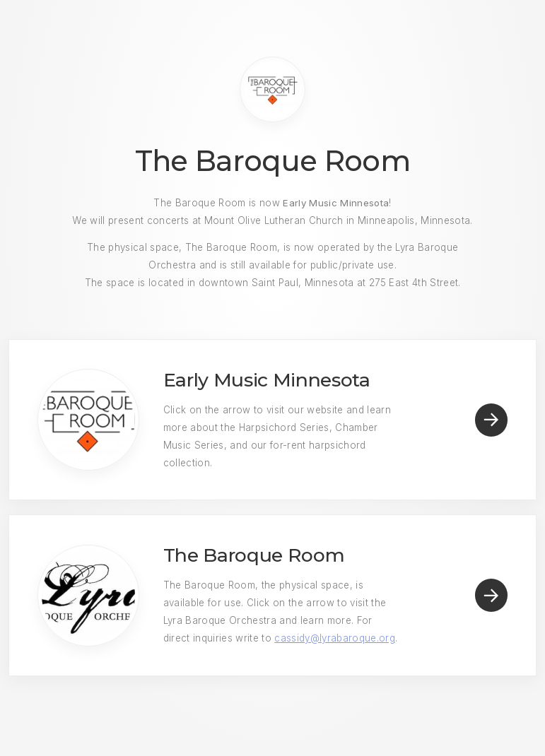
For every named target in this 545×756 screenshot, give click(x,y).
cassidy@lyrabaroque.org (335, 638)
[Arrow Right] (492, 420)
